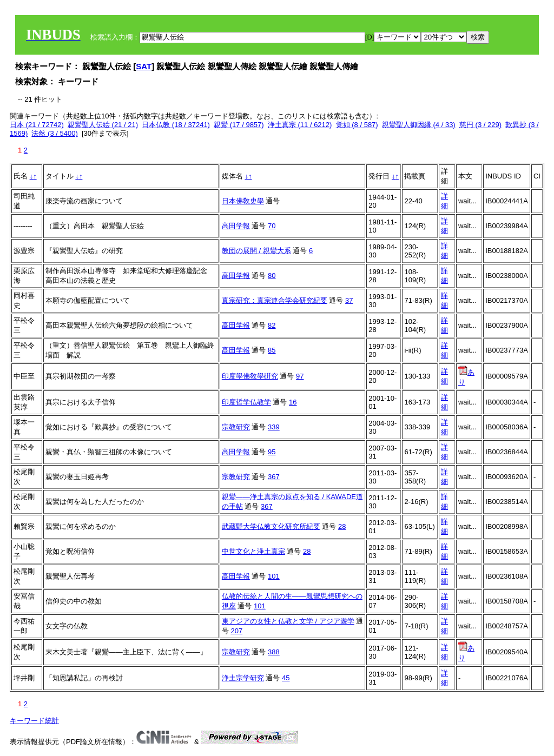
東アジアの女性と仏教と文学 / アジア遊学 (288, 621)
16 (293, 402)
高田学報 (236, 226)
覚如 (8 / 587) (357, 125)
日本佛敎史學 (243, 201)
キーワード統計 (34, 721)
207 (236, 631)
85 (272, 350)
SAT (144, 66)
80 (272, 276)
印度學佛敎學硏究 (250, 376)
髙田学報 (236, 350)
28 (342, 526)
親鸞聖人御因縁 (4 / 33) (419, 125)
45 (286, 678)
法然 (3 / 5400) (54, 133)
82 (272, 325)
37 (349, 300)
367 (274, 477)
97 (300, 376)
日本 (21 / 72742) (37, 125)
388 (274, 652)
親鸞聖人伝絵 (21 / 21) (103, 125)
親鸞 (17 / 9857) (239, 125)
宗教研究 (236, 427)
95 (272, 452)
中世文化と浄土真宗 (253, 551)
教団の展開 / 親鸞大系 (256, 251)
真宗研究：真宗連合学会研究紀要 (275, 300)
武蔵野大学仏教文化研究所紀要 (271, 526)
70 (272, 226)
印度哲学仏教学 (246, 402)
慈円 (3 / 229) (480, 125)
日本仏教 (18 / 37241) (176, 125)
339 (274, 427)
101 (274, 576)
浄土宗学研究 (243, 678)
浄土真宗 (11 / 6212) (300, 125)
